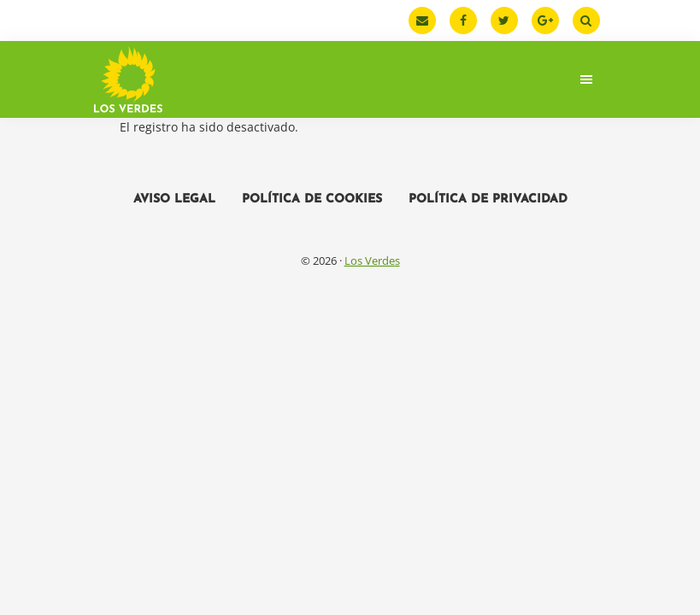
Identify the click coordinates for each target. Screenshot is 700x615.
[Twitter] (504, 20)
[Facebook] (463, 20)
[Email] (422, 20)
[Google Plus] (545, 20)
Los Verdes (372, 261)
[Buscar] (586, 20)
